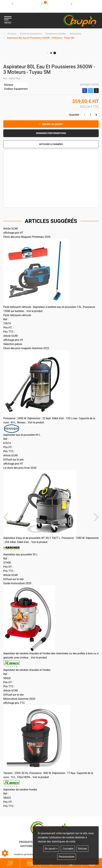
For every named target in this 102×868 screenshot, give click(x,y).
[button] (41, 38)
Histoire (26, 846)
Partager (85, 90)
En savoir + (51, 849)
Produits (26, 842)
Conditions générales (23, 854)
